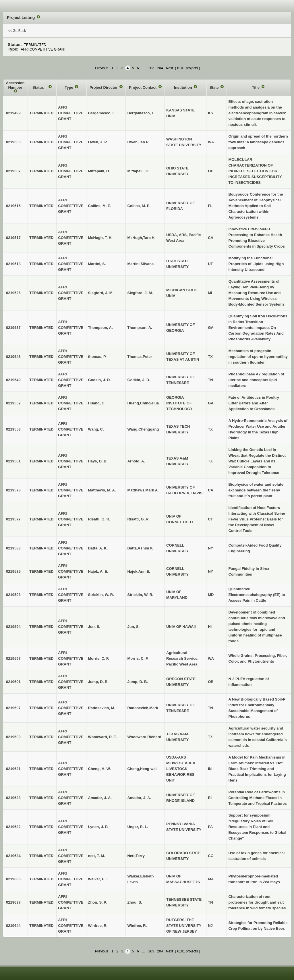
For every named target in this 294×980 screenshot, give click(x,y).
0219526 (13, 293)
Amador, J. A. (139, 798)
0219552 (13, 403)
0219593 (13, 595)
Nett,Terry (136, 856)
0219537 (13, 328)
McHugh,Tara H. (141, 238)
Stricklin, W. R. (140, 595)
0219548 (13, 357)
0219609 (13, 737)
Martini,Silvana (140, 264)
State (215, 87)
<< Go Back (17, 31)
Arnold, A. (136, 461)
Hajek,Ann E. (139, 571)
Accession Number (15, 85)
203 (151, 68)
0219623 (13, 798)
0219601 (13, 682)
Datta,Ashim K (140, 548)
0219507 (13, 171)
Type (69, 87)
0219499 (13, 113)
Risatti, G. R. (138, 519)
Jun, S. (133, 627)
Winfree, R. (137, 926)
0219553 (13, 429)
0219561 (13, 461)
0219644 (13, 926)
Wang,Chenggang (143, 429)
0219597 (13, 658)
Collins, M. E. (139, 206)
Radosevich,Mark (143, 708)
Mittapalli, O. (138, 171)
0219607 (13, 708)
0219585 (13, 571)
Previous (102, 68)
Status (39, 87)
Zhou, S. (135, 902)
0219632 (13, 827)
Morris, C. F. (138, 658)
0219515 (13, 206)
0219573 (13, 490)
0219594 (13, 627)
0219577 (13, 519)
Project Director (104, 87)
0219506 (13, 142)
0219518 (13, 264)
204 (160, 68)
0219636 (13, 879)
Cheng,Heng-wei (142, 769)
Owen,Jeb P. (138, 142)
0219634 (13, 856)
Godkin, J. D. (139, 380)
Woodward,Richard (144, 737)
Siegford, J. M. (140, 293)
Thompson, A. (140, 328)
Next (170, 68)
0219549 (13, 380)
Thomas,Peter (140, 357)
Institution (183, 87)
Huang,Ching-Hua (143, 403)
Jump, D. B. (138, 682)
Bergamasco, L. (141, 113)
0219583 (13, 548)
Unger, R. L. (138, 827)
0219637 (13, 902)
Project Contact (143, 87)
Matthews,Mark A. (143, 490)
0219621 (13, 769)
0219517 (13, 238)
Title (256, 87)
